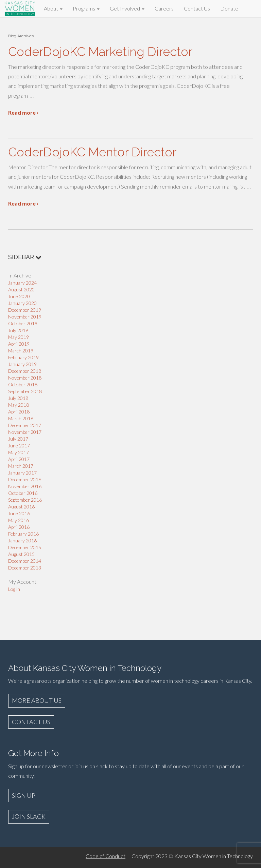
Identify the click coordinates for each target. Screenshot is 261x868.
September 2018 (25, 391)
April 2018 (19, 412)
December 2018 (25, 371)
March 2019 (21, 351)
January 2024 (22, 283)
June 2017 (19, 446)
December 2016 (25, 479)
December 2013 (25, 568)
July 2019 (18, 330)
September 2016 (25, 500)
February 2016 (23, 534)
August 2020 (21, 290)
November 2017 (25, 432)
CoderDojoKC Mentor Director (92, 152)
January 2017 (22, 473)
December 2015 (25, 547)
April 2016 (19, 527)
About (53, 8)
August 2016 (21, 507)
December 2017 (25, 425)
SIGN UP (24, 795)
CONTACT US (31, 722)
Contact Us (197, 8)
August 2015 (21, 554)
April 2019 (19, 344)
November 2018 (25, 378)
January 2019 (22, 364)
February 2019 (23, 357)
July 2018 (18, 398)
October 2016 (23, 493)
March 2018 (21, 418)
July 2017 (18, 439)
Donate (229, 8)
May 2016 (19, 520)
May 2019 (19, 337)
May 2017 (19, 452)
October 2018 (23, 384)
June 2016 (19, 513)
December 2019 (25, 310)
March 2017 (21, 466)
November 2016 (25, 486)
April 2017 (19, 459)
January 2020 (22, 303)
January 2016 (22, 541)
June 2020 (19, 296)
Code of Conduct (106, 856)
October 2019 (23, 323)
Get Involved (127, 8)
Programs (86, 8)
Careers (164, 8)
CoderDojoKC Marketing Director (100, 52)
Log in (14, 589)
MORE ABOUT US (37, 700)
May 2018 (19, 405)
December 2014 (25, 561)
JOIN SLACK (29, 816)
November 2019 (25, 317)
